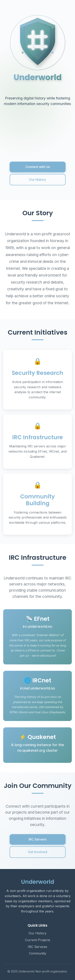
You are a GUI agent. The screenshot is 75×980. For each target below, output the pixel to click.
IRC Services (37, 947)
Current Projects (38, 940)
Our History (37, 180)
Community (38, 953)
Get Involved (38, 852)
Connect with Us (38, 167)
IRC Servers (37, 839)
